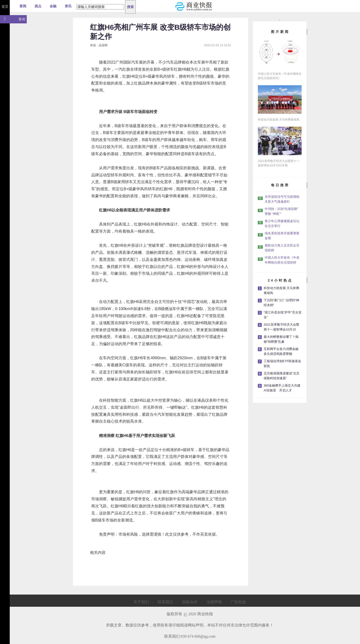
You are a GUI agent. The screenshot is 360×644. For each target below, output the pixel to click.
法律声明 (214, 602)
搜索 (130, 7)
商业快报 (205, 614)
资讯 (68, 6)
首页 (5, 7)
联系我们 (165, 602)
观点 (38, 6)
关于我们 (141, 602)
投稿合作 (190, 602)
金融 (53, 6)
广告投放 (238, 602)
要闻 (23, 6)
